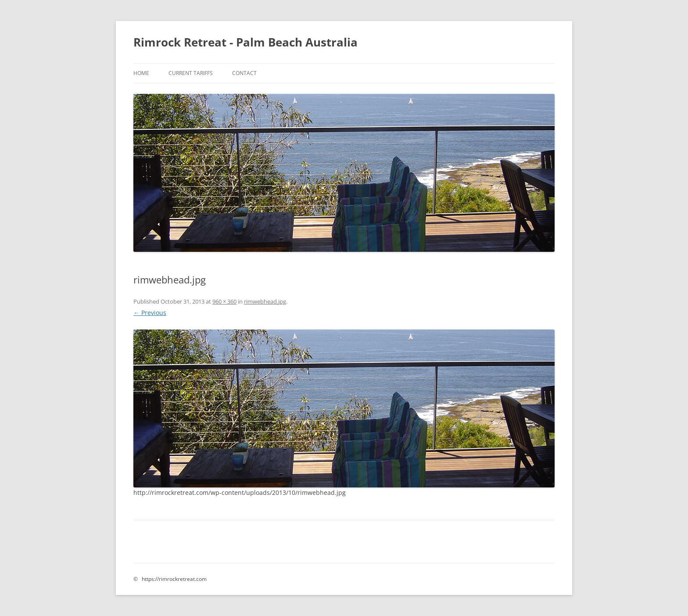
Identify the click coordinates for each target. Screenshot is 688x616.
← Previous (150, 313)
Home (141, 73)
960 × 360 (224, 301)
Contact (244, 73)
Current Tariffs (191, 73)
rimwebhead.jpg (265, 301)
